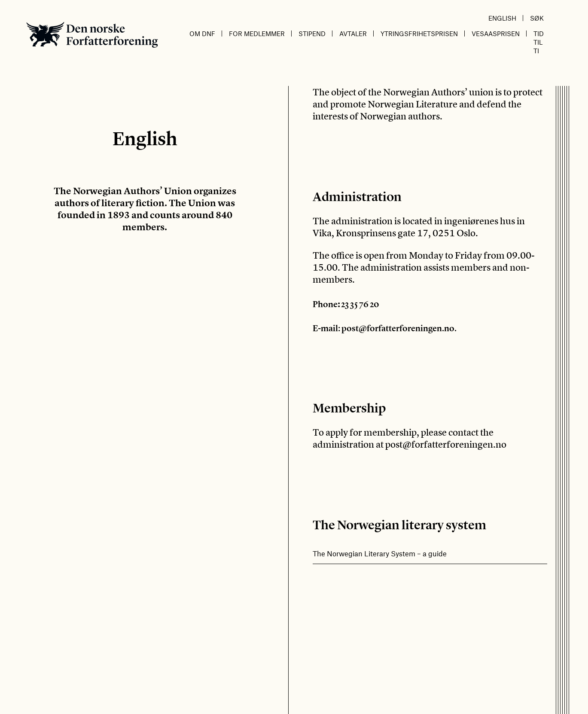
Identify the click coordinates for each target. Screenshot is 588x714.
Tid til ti (539, 42)
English (502, 18)
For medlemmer (257, 34)
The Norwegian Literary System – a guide (380, 553)
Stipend (312, 34)
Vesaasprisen (496, 34)
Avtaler (353, 34)
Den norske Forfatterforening (92, 35)
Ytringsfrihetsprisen (419, 34)
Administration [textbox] (357, 197)
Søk (537, 18)
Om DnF (202, 34)
